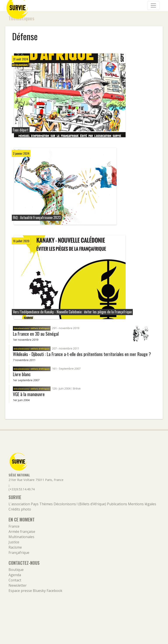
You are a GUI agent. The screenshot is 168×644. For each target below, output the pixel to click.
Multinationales (21, 537)
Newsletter (18, 585)
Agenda (15, 575)
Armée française (22, 532)
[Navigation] (153, 5)
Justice (14, 542)
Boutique (16, 570)
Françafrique (19, 553)
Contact (15, 580)
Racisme (15, 547)
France (14, 526)
